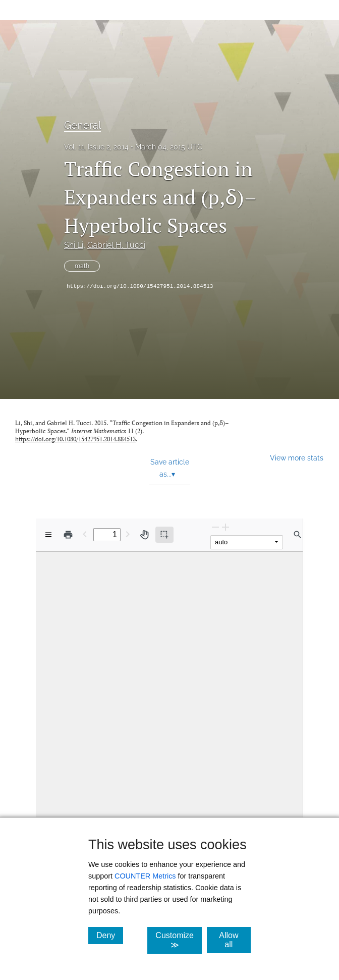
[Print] (68, 535)
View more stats (297, 458)
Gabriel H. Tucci (116, 245)
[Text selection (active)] (164, 535)
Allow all (235, 940)
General (82, 125)
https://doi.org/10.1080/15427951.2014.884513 (140, 286)
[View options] (48, 535)
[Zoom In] (225, 527)
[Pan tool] (144, 535)
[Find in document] (298, 535)
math (82, 266)
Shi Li (74, 245)
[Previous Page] (85, 534)
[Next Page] (128, 534)
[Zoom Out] (215, 527)
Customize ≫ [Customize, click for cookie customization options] (179, 940)
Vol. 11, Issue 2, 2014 (96, 147)
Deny (110, 935)
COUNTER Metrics (145, 876)
